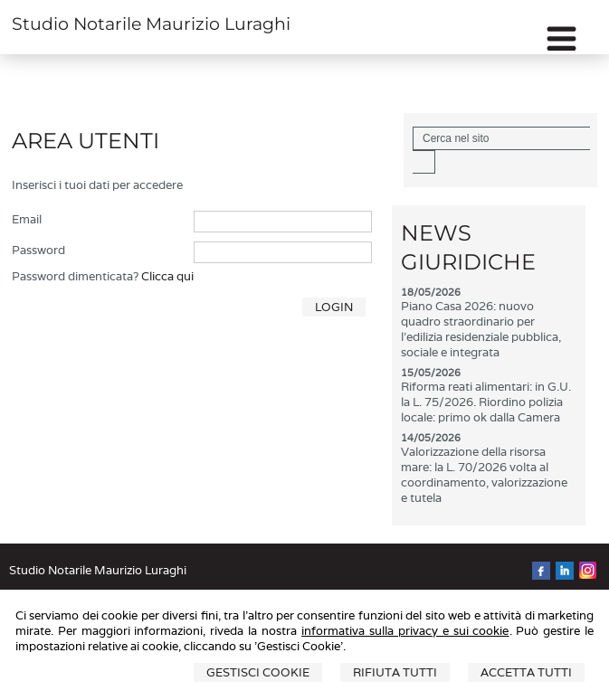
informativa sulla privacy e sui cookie (405, 631)
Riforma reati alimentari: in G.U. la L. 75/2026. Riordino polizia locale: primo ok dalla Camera (486, 402)
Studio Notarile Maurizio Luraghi (151, 24)
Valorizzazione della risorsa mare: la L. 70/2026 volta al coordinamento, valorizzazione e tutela (484, 475)
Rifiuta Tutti (395, 672)
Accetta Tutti (526, 672)
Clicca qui (167, 276)
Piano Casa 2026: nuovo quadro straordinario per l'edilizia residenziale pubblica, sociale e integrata (481, 329)
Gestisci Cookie (258, 672)
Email (27, 219)
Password (38, 250)
